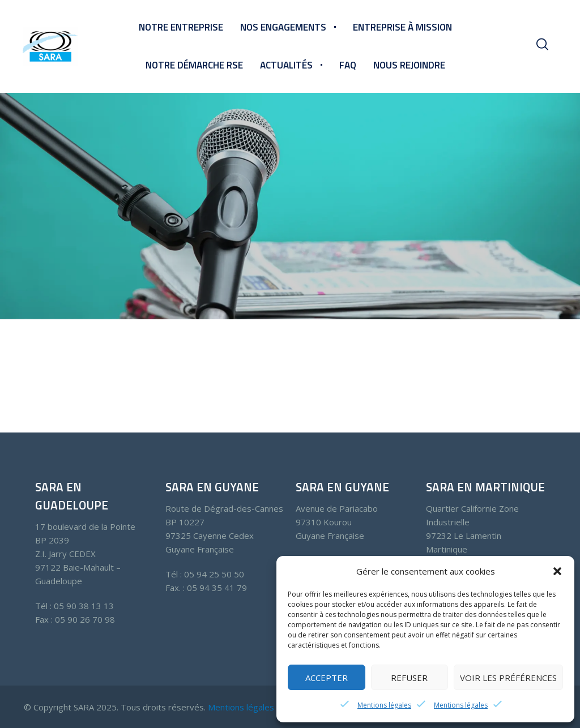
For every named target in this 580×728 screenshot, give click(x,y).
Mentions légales (384, 705)
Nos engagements (283, 27)
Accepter (327, 678)
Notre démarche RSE (194, 65)
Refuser (409, 678)
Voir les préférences (508, 678)
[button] (557, 571)
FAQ (348, 65)
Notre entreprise (181, 27)
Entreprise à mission (402, 27)
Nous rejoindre (409, 65)
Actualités (286, 65)
